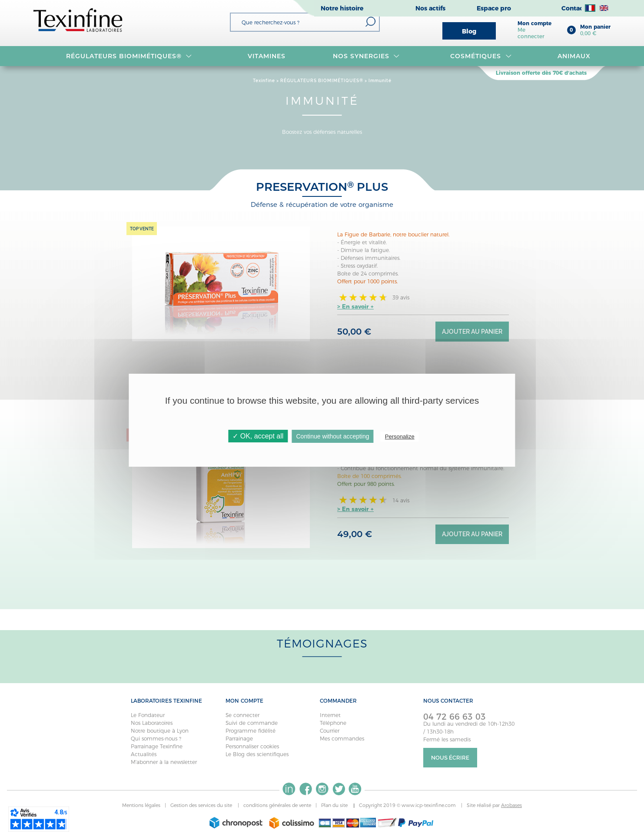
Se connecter (242, 715)
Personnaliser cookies (252, 746)
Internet (330, 715)
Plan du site (335, 805)
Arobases (511, 805)
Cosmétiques (481, 56)
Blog (469, 31)
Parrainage (239, 739)
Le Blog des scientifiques (257, 754)
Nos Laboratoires (152, 723)
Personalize (400, 437)
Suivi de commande (252, 723)
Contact (574, 8)
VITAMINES (267, 56)
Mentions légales (141, 805)
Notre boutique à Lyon (160, 731)
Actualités (144, 754)
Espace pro (494, 8)
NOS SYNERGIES (366, 56)
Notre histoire (342, 8)
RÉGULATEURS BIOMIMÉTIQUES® (129, 56)
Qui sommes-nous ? (156, 739)
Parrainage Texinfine (157, 746)
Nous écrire (450, 758)
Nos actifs (430, 8)
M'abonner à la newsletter (164, 762)
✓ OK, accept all (258, 436)
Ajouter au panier (472, 332)
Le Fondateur (148, 715)
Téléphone (333, 723)
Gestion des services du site (202, 805)
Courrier (330, 731)
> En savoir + (355, 306)
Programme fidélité (251, 731)
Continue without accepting (333, 436)
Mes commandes (342, 739)
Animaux (574, 56)
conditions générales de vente (277, 805)
